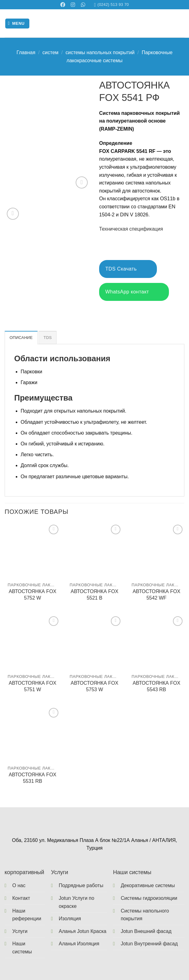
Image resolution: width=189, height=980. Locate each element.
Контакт (21, 898)
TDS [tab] (48, 338)
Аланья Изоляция (79, 944)
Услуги (20, 931)
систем (50, 52)
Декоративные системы (148, 885)
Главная (26, 52)
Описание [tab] (21, 338)
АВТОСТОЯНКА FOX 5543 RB (156, 686)
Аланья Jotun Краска (82, 931)
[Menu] (17, 24)
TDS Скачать (128, 269)
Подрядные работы (81, 885)
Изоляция (70, 919)
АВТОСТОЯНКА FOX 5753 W (94, 686)
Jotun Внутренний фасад (149, 944)
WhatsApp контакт (134, 292)
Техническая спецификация (131, 229)
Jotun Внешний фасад (146, 931)
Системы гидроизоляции (149, 898)
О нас (19, 885)
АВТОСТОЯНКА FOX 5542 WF (156, 595)
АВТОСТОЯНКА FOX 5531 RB (32, 778)
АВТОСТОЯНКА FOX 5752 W (32, 595)
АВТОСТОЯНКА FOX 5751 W (32, 686)
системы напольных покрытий (100, 52)
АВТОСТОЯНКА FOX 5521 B (94, 595)
